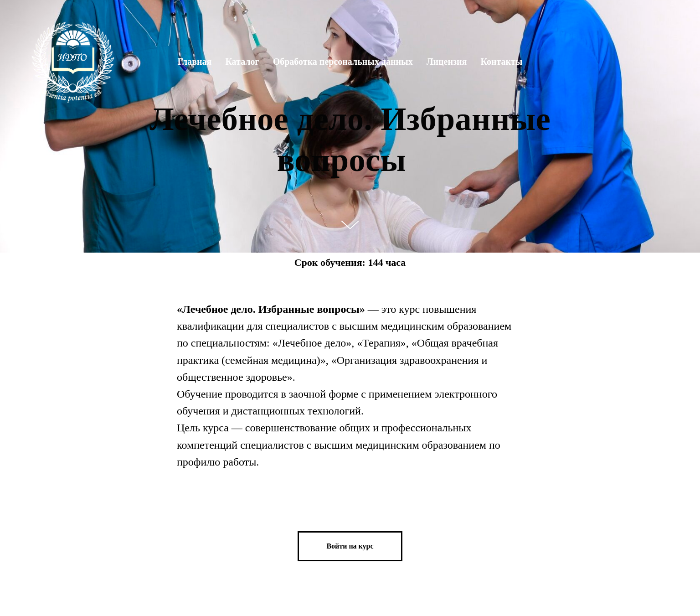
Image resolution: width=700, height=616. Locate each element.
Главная (195, 62)
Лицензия (447, 62)
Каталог (242, 62)
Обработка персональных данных (343, 62)
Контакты (501, 62)
